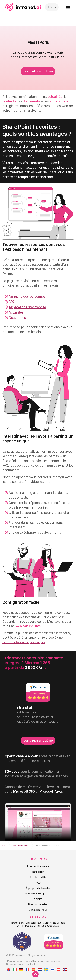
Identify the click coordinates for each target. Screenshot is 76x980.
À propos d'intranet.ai (38, 888)
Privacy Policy (15, 961)
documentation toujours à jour (24, 642)
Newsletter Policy (34, 961)
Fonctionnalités (38, 877)
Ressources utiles (38, 904)
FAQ (38, 883)
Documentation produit (38, 894)
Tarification (38, 872)
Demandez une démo (38, 71)
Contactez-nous (38, 910)
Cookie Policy (33, 964)
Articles (38, 899)
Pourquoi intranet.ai (38, 866)
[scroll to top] (35, 974)
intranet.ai (23, 7)
